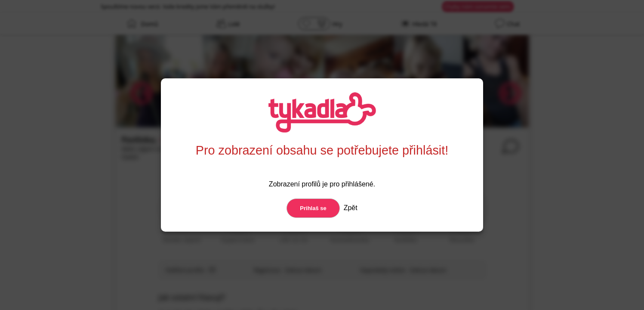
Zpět (349, 208)
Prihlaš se (313, 208)
